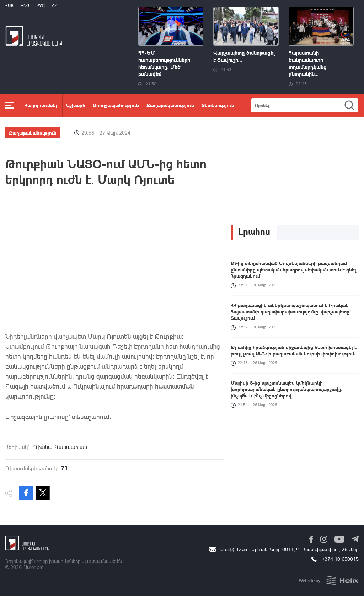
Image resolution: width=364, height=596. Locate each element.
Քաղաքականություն (170, 105)
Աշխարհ (76, 105)
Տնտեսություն (218, 105)
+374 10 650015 (340, 559)
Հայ (9, 6)
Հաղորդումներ (42, 105)
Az (55, 6)
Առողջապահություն (116, 105)
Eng (25, 6)
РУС (41, 6)
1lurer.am (33, 567)
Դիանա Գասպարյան (60, 447)
